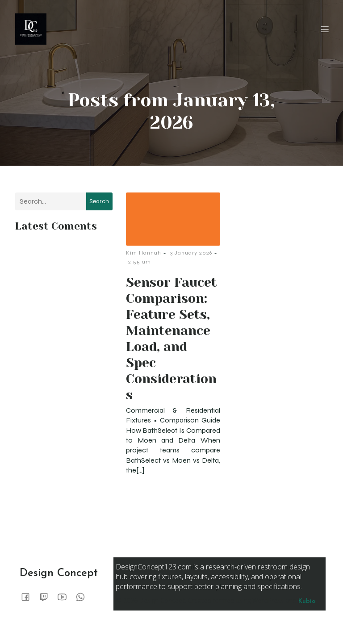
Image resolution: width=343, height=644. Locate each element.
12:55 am (138, 262)
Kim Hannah (144, 253)
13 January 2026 (190, 253)
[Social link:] (29, 597)
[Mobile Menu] (325, 29)
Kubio (307, 601)
